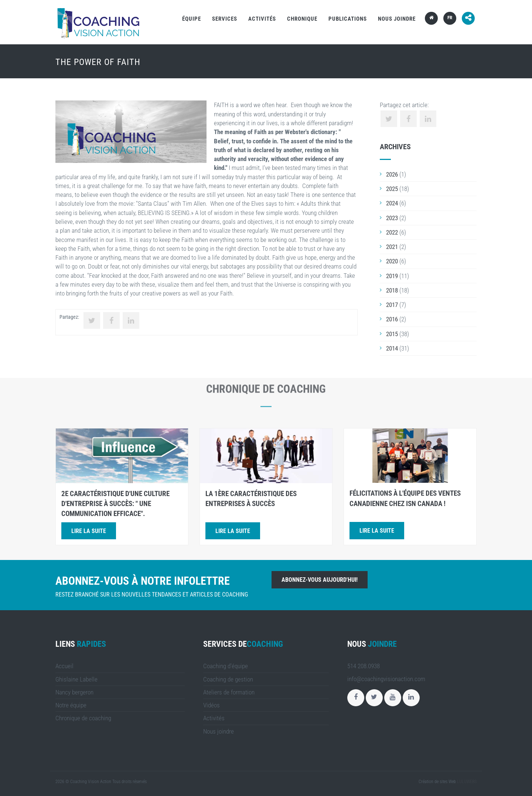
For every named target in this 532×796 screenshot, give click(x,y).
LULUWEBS (467, 782)
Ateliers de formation (229, 692)
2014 (392, 348)
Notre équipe (71, 705)
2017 (392, 305)
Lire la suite (89, 531)
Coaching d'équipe (226, 666)
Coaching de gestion (228, 679)
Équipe (192, 19)
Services (225, 19)
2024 (392, 203)
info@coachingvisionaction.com (386, 679)
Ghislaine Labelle (76, 679)
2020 (392, 261)
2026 (392, 174)
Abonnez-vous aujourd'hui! (320, 580)
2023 (392, 218)
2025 (392, 189)
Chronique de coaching (83, 718)
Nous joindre (397, 19)
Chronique (302, 19)
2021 (392, 247)
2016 (392, 319)
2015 (392, 334)
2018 (392, 290)
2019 (392, 276)
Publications (348, 19)
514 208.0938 (364, 666)
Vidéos (212, 705)
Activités (262, 19)
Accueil (64, 666)
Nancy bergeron (74, 692)
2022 (392, 232)
